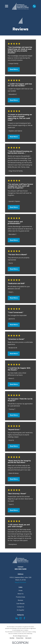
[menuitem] (12, 638)
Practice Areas (20, 597)
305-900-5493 (20, 569)
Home (20, 590)
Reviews (20, 600)
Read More (14, 69)
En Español (20, 610)
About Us (20, 594)
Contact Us (20, 607)
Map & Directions (20, 582)
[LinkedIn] (17, 618)
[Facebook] (24, 618)
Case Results (20, 604)
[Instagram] (21, 618)
